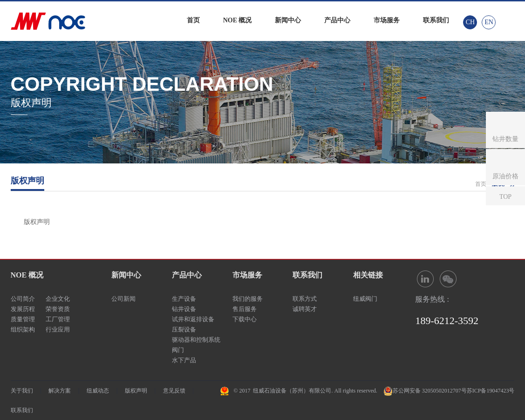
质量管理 (23, 319)
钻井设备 (184, 309)
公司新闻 (123, 299)
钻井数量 (505, 139)
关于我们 (22, 391)
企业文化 (58, 299)
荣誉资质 (58, 309)
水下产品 (184, 360)
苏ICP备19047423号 (491, 391)
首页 (193, 20)
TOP (505, 197)
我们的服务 (248, 299)
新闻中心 (288, 20)
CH (470, 22)
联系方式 (305, 299)
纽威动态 (98, 391)
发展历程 (23, 309)
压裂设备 (184, 329)
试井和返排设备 (193, 319)
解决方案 (60, 391)
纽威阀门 (365, 299)
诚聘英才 (305, 309)
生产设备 (184, 299)
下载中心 (245, 319)
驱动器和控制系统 (196, 340)
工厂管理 (58, 319)
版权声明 (136, 391)
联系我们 (436, 20)
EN (489, 22)
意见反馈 (174, 391)
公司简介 (23, 299)
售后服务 (245, 309)
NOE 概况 (238, 20)
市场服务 (387, 20)
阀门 (178, 350)
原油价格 (505, 176)
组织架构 (23, 329)
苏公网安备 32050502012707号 (430, 391)
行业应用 (58, 329)
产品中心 (337, 20)
